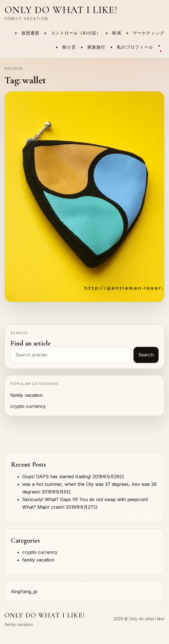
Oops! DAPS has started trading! (57, 477)
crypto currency (28, 406)
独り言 (69, 47)
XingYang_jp (24, 591)
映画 (117, 33)
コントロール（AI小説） (76, 33)
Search (146, 355)
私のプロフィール (135, 47)
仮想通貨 (31, 33)
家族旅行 (96, 47)
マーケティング (149, 33)
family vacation (26, 395)
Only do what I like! (61, 10)
